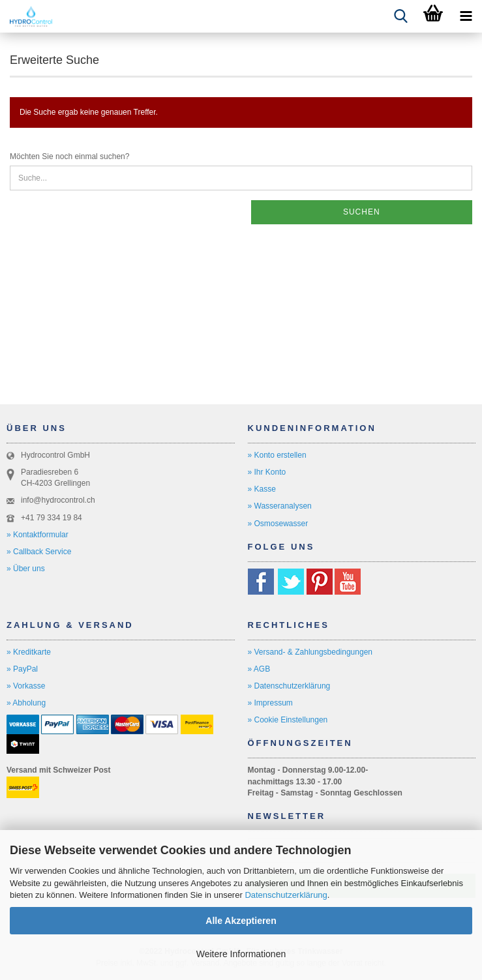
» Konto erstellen (277, 455)
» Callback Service (39, 552)
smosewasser (284, 524)
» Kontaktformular (38, 535)
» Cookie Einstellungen (288, 720)
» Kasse (262, 489)
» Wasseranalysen (280, 506)
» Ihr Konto (267, 472)
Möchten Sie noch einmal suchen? (69, 156)
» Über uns (26, 569)
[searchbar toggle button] (400, 16)
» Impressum (270, 703)
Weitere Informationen (241, 954)
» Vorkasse (26, 686)
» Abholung (26, 703)
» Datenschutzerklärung (289, 686)
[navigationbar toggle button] (466, 16)
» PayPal (22, 669)
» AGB (259, 669)
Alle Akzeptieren (241, 921)
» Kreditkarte (29, 652)
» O (254, 524)
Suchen (362, 212)
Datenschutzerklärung (286, 895)
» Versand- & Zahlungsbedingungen (310, 652)
